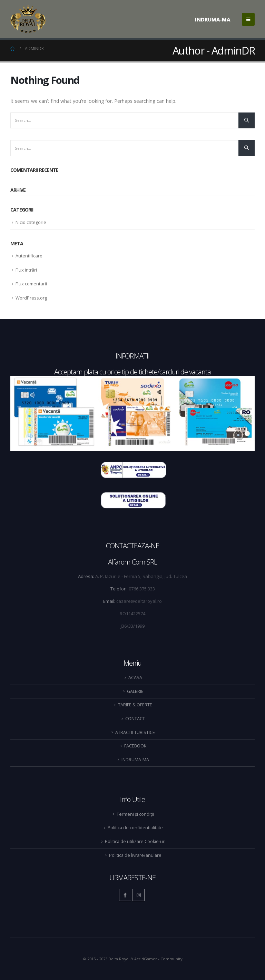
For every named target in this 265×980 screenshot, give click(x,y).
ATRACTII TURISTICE (135, 732)
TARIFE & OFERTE (135, 705)
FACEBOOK (135, 746)
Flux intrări (26, 270)
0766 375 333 (142, 589)
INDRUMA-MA (213, 19)
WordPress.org (31, 298)
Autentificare (29, 256)
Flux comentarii (31, 284)
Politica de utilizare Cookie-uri (135, 841)
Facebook (125, 895)
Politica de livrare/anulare (135, 855)
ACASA (135, 678)
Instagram (139, 895)
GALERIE (135, 691)
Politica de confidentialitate (135, 828)
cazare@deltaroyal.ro (139, 601)
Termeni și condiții (135, 814)
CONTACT (135, 719)
